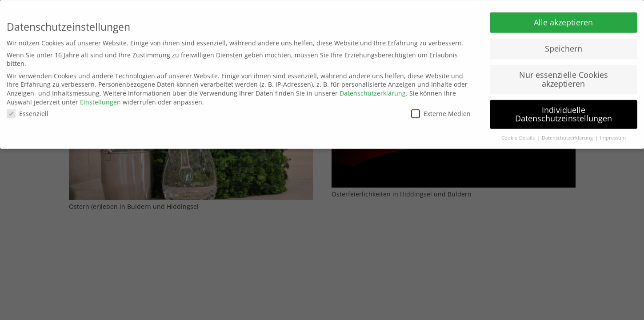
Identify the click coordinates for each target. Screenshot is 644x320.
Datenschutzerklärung (373, 91)
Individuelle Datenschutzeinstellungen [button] (564, 112)
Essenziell (28, 111)
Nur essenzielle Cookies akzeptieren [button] (564, 77)
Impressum (613, 136)
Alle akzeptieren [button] (563, 20)
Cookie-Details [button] (519, 136)
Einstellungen (100, 99)
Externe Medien (441, 111)
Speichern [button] (564, 46)
